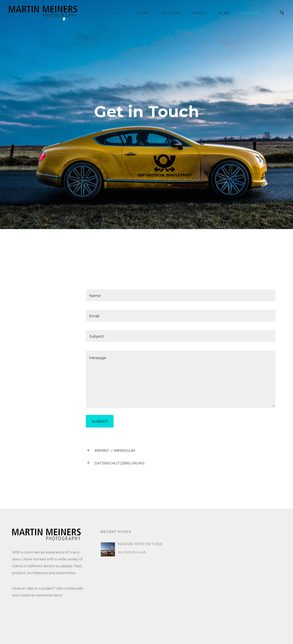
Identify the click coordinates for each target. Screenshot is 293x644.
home (143, 13)
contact (251, 13)
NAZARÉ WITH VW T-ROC (140, 544)
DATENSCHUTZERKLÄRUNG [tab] (120, 463)
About (199, 13)
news (224, 13)
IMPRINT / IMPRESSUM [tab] (115, 451)
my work (171, 13)
